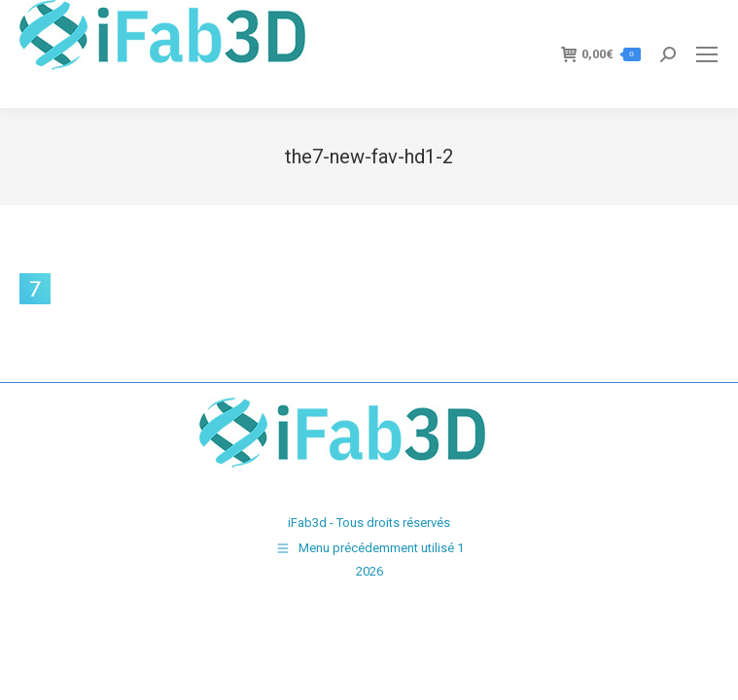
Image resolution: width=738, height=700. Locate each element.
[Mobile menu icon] (707, 54)
